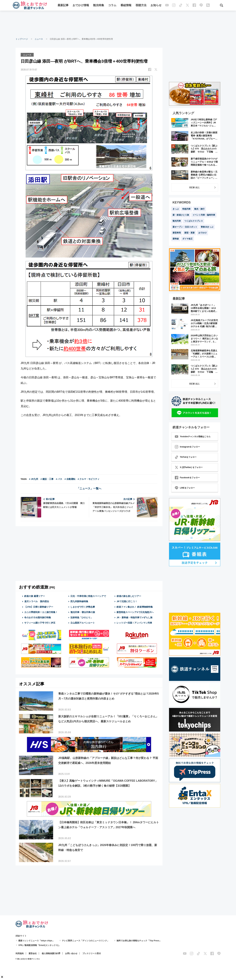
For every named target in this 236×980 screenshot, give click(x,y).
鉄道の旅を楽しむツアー (129, 596)
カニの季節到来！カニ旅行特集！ (41, 612)
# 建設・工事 (47, 479)
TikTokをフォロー (186, 457)
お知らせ (156, 6)
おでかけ (203, 233)
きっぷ (176, 209)
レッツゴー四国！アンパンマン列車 (134, 623)
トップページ (22, 39)
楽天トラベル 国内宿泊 (37, 601)
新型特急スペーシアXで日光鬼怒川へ (135, 612)
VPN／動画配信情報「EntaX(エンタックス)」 (39, 945)
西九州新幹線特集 (79, 601)
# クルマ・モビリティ (89, 479)
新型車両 (177, 233)
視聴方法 (141, 6)
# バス (59, 479)
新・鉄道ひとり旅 (181, 215)
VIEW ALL (195, 187)
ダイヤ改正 (187, 239)
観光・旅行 (199, 209)
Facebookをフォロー (187, 478)
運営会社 (33, 953)
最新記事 (63, 6)
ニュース (39, 39)
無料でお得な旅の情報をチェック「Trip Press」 (139, 941)
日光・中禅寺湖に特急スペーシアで (88, 596)
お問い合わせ (71, 953)
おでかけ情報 (81, 6)
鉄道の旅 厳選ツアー (35, 596)
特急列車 (186, 209)
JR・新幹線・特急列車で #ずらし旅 (134, 617)
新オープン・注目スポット (185, 227)
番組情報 (126, 6)
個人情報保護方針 (50, 953)
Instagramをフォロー (187, 447)
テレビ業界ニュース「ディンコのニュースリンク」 (85, 941)
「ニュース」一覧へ (89, 488)
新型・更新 (190, 233)
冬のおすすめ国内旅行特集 (38, 617)
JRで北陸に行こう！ (127, 601)
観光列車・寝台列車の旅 (83, 612)
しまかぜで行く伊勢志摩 (83, 607)
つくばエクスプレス (194, 221)
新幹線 (176, 239)
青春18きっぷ (207, 227)
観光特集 (99, 6)
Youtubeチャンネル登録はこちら (193, 437)
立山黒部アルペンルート (83, 623)
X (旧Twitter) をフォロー (189, 467)
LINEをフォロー (185, 488)
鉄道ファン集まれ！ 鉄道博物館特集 (135, 607)
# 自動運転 (70, 479)
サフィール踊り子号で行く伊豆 (40, 623)
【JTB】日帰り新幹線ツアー (39, 607)
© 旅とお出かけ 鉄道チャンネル (28, 959)
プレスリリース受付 (92, 953)
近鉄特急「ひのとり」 (82, 617)
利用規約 (20, 953)
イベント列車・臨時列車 (204, 215)
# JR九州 (34, 479)
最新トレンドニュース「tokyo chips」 (36, 941)
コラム (112, 6)
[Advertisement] (118, 24)
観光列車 (177, 221)
